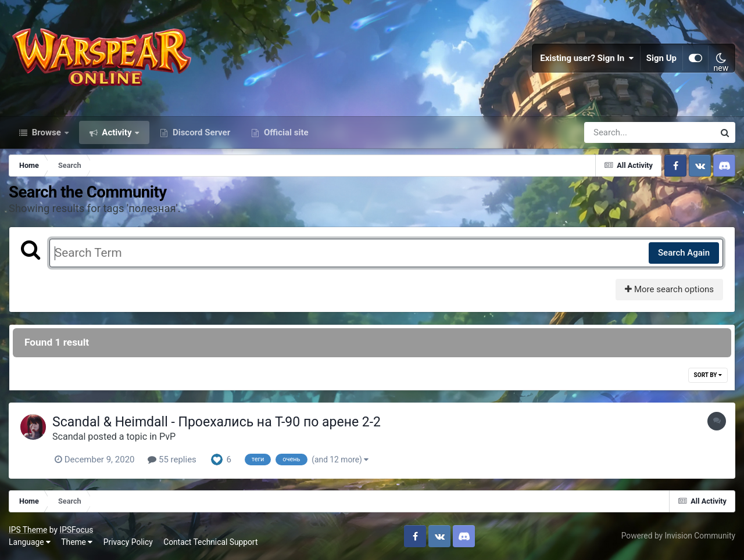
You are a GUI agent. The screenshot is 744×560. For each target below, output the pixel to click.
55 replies (172, 460)
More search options (669, 289)
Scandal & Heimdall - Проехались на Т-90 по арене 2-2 (217, 422)
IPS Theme (28, 530)
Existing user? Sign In (587, 58)
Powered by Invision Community (678, 536)
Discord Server (200, 132)
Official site (285, 132)
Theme (77, 542)
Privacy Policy (128, 542)
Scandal (69, 437)
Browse (46, 132)
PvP (167, 437)
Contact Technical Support (210, 542)
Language (30, 542)
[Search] (616, 132)
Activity (117, 132)
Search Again (684, 253)
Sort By (708, 375)
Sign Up (661, 58)
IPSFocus (76, 530)
